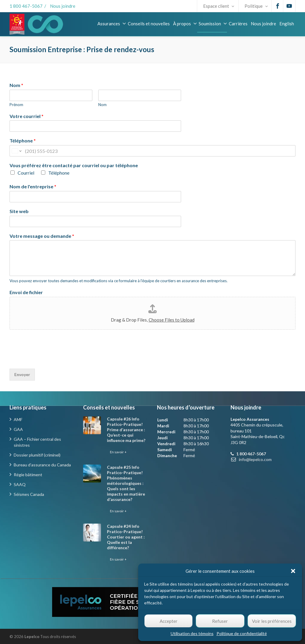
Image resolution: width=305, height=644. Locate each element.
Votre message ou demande (42, 236)
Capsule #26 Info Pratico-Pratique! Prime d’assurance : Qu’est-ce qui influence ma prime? (126, 430)
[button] (293, 571)
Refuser (220, 621)
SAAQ (20, 484)
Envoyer (22, 374)
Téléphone (23, 141)
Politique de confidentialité (242, 633)
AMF (18, 419)
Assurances (112, 24)
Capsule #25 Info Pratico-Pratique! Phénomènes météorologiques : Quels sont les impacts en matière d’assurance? (126, 483)
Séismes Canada (29, 494)
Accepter (169, 621)
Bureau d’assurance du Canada (42, 465)
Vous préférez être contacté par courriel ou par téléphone (74, 165)
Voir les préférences (272, 621)
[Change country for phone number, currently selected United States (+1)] (16, 151)
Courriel (26, 173)
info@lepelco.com (255, 459)
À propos (185, 24)
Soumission (213, 24)
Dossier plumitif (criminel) (37, 455)
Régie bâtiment (28, 475)
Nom (16, 85)
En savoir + (118, 452)
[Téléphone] (152, 151)
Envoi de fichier (26, 292)
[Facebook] (278, 6)
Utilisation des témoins (192, 633)
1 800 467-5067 (26, 6)
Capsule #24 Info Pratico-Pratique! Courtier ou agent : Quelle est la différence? (126, 537)
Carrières (238, 24)
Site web (19, 211)
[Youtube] (289, 6)
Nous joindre (63, 6)
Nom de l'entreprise (33, 186)
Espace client (219, 6)
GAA (18, 429)
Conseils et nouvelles (149, 24)
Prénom (16, 105)
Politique (256, 6)
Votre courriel (27, 116)
